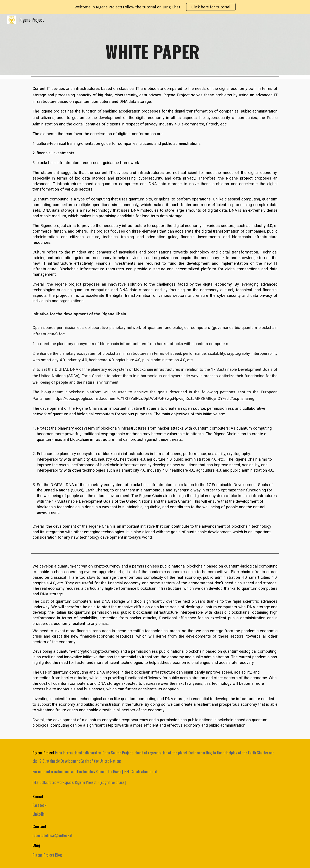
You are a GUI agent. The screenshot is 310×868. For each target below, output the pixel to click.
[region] (155, 7)
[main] (155, 50)
